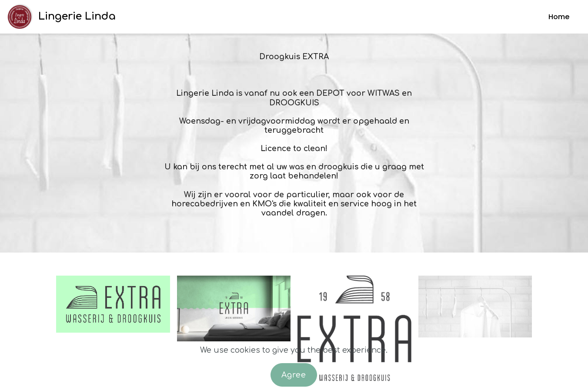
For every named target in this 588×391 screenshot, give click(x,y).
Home (559, 17)
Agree (294, 375)
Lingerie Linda (77, 16)
